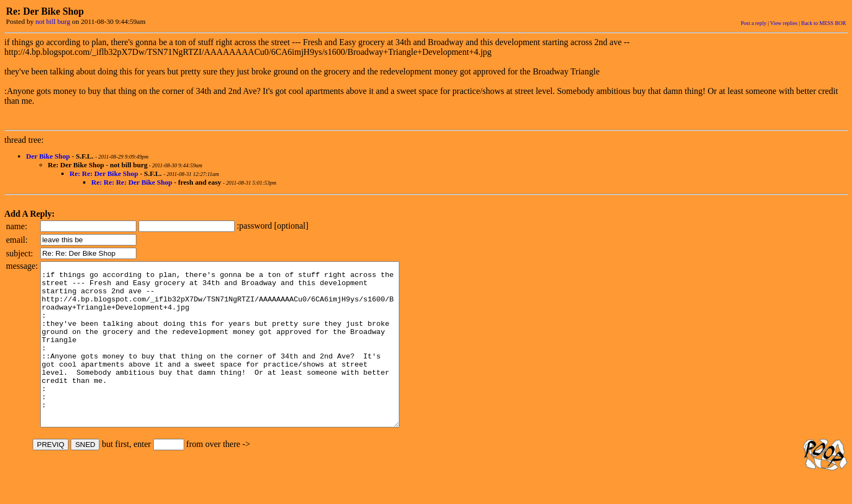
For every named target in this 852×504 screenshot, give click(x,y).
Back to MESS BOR (823, 23)
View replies (784, 23)
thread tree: (24, 140)
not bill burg (53, 21)
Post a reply (753, 23)
